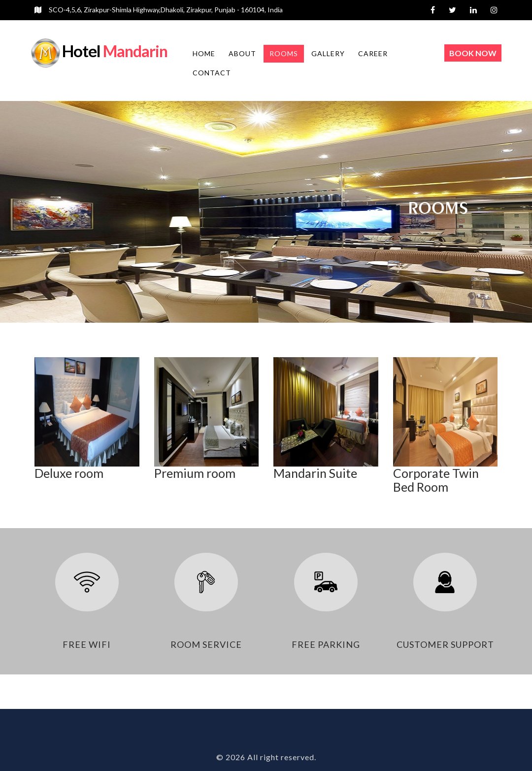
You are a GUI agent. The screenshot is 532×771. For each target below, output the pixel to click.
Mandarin (115, 51)
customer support (445, 644)
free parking (326, 644)
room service (206, 644)
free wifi (87, 644)
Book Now (473, 53)
